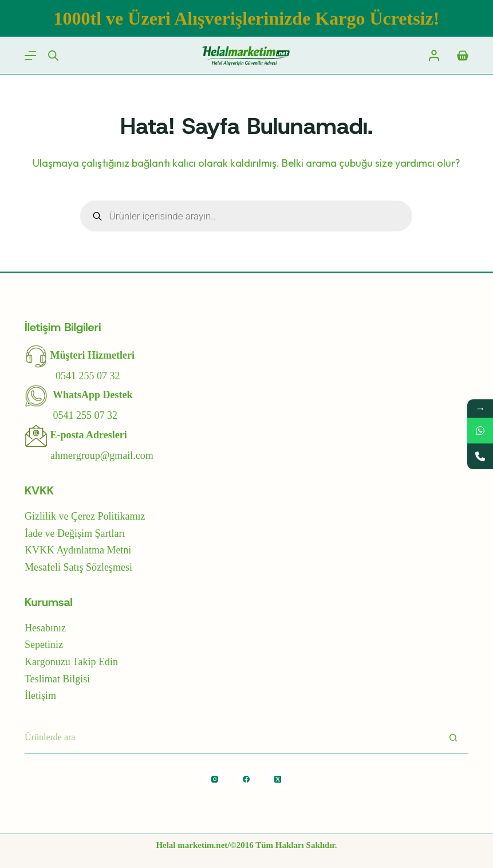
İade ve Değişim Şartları (75, 533)
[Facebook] (246, 779)
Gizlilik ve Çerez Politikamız (85, 516)
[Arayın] (453, 738)
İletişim (40, 696)
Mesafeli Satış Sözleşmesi (78, 567)
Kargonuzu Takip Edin (71, 662)
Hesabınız (45, 628)
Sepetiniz (44, 645)
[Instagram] (215, 779)
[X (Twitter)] (278, 779)
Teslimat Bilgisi (57, 679)
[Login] (434, 56)
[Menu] (30, 56)
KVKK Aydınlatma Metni (78, 550)
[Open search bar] (53, 56)
